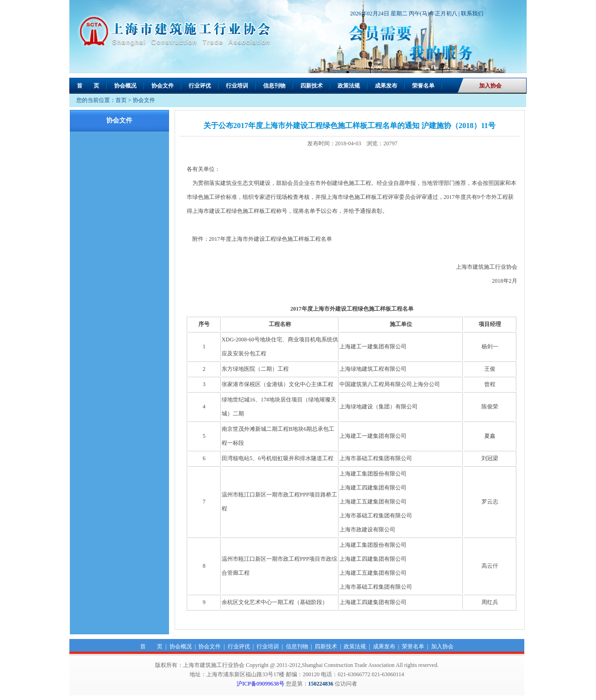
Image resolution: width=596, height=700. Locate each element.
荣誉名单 (423, 86)
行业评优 (200, 86)
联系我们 (472, 14)
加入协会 (490, 86)
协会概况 (125, 86)
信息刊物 (274, 86)
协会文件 (163, 86)
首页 (121, 100)
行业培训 (237, 86)
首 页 (88, 86)
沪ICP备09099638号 (261, 684)
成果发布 (386, 86)
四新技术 (312, 86)
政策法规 (349, 86)
